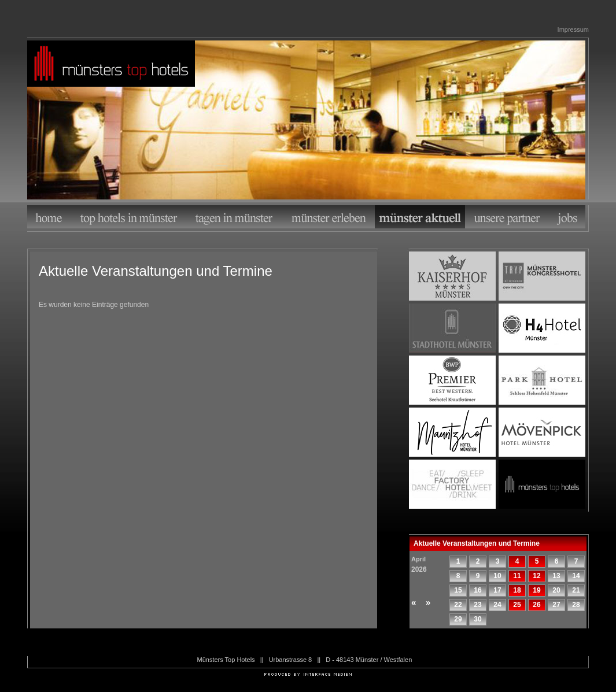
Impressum (573, 29)
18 (517, 590)
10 (497, 576)
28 (576, 605)
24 (497, 605)
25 (517, 605)
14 (576, 576)
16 (477, 590)
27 (556, 605)
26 (536, 605)
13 (556, 576)
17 (497, 590)
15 (458, 590)
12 (536, 576)
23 (477, 605)
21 (576, 590)
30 (477, 619)
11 (517, 576)
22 (458, 605)
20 (556, 590)
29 (458, 619)
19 (536, 590)
